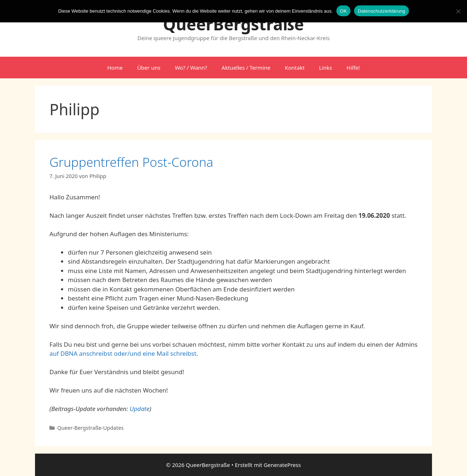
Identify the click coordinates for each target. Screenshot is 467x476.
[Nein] (458, 11)
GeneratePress (282, 465)
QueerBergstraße (233, 24)
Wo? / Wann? (191, 68)
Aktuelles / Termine (246, 68)
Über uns (149, 68)
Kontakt (295, 68)
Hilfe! (353, 68)
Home (115, 68)
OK (343, 11)
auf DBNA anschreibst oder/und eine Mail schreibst (123, 353)
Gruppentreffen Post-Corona (131, 162)
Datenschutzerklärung (381, 11)
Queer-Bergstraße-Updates (91, 428)
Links (326, 68)
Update (139, 409)
